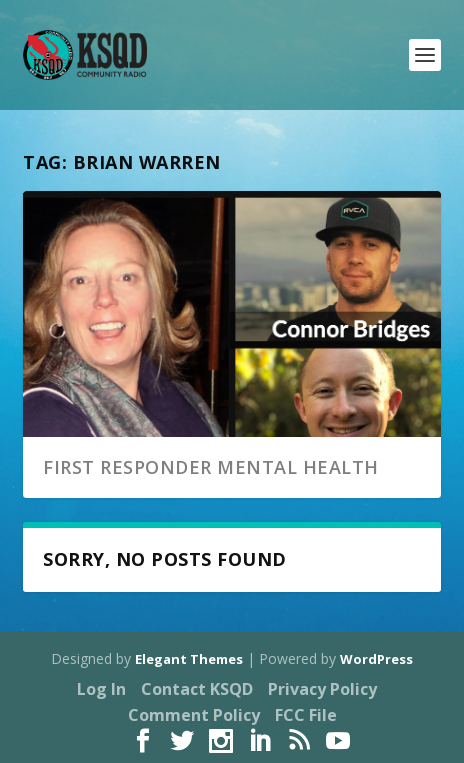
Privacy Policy (322, 689)
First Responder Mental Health (211, 467)
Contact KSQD (197, 689)
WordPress (376, 659)
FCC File (306, 715)
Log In (101, 689)
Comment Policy (194, 715)
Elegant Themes (189, 659)
